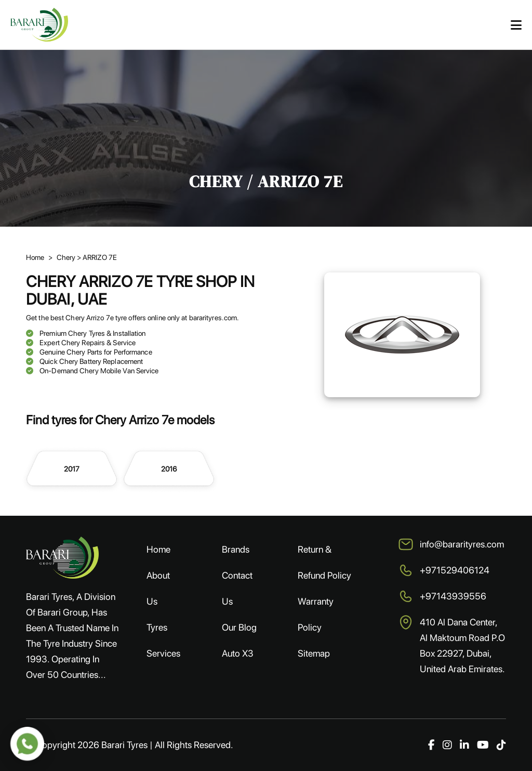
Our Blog (239, 627)
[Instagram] (447, 745)
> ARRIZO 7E (97, 257)
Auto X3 (238, 653)
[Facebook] (431, 745)
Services (163, 653)
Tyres (157, 627)
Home (35, 257)
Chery (67, 257)
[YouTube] (483, 745)
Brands (236, 549)
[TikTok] (501, 745)
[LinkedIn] (464, 745)
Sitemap (314, 653)
